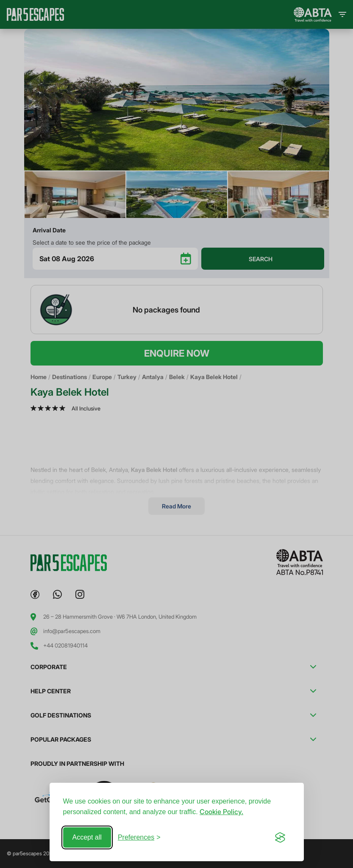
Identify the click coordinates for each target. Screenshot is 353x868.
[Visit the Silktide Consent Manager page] (280, 837)
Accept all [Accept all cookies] (87, 837)
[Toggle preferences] (139, 837)
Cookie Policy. (221, 812)
